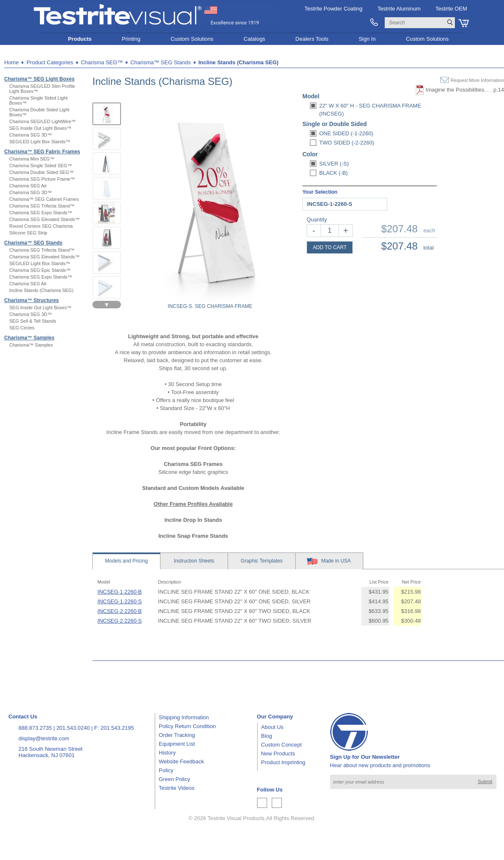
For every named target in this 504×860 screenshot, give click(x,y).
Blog (267, 736)
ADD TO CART (330, 247)
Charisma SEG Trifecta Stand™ (42, 206)
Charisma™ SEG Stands (33, 243)
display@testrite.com (44, 738)
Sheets (194, 561)
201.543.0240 (73, 728)
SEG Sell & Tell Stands (33, 321)
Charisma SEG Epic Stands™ (40, 270)
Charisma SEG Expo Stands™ (41, 213)
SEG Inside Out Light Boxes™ (40, 128)
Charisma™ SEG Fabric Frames (42, 152)
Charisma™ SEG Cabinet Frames (44, 199)
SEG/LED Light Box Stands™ (40, 142)
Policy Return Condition (187, 726)
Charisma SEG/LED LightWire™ (42, 121)
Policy (166, 770)
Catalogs (254, 39)
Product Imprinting (283, 762)
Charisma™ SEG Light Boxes (39, 79)
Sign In (367, 39)
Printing (131, 39)
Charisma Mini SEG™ (32, 159)
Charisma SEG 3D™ (30, 135)
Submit (485, 781)
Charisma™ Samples (29, 338)
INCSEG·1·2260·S (120, 601)
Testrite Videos (177, 788)
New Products (278, 753)
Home (12, 62)
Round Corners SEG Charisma (41, 226)
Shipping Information (184, 717)
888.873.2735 (35, 728)
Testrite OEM (451, 9)
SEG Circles (22, 328)
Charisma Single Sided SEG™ (41, 166)
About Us (272, 727)
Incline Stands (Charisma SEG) (41, 290)
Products (80, 39)
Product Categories (50, 62)
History (167, 753)
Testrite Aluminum (399, 9)
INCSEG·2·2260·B (120, 611)
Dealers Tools (312, 39)
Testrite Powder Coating (333, 9)
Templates (262, 561)
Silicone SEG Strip (28, 233)
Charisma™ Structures (31, 300)
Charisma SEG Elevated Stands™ (45, 219)
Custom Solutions (192, 39)
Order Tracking (177, 735)
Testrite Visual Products (236, 818)
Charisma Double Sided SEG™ (41, 172)
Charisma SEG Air (28, 186)
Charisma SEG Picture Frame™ (42, 179)
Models (126, 561)
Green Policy (174, 779)
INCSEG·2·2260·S (120, 621)
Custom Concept (282, 745)
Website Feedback (181, 761)
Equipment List (177, 744)
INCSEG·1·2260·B (120, 592)
